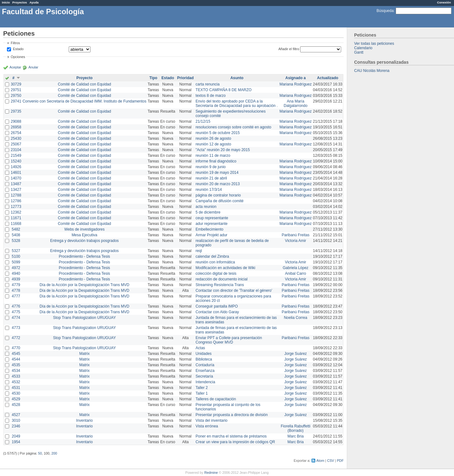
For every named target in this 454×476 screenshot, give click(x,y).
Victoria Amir (296, 241)
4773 (16, 328)
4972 (16, 268)
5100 (16, 256)
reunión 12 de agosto (213, 144)
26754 (16, 133)
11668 (16, 224)
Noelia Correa (295, 318)
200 (54, 453)
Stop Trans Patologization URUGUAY (84, 318)
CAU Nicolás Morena (372, 71)
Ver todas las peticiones (374, 44)
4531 (16, 388)
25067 (16, 144)
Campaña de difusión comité (219, 201)
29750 (16, 96)
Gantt (359, 52)
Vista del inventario (211, 420)
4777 (16, 296)
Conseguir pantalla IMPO (217, 306)
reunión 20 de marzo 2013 (218, 184)
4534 (16, 371)
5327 (16, 251)
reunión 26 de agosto (213, 138)
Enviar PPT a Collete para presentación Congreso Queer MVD (229, 340)
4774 (16, 318)
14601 (16, 173)
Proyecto (84, 78)
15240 (16, 161)
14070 (16, 178)
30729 (16, 84)
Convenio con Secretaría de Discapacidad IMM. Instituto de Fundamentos (84, 101)
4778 (16, 291)
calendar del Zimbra (212, 256)
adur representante (211, 224)
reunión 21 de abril (211, 178)
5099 (16, 262)
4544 (16, 359)
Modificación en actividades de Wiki (225, 268)
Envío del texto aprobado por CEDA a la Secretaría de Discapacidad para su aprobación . (236, 103)
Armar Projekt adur (211, 235)
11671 (16, 218)
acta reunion (206, 207)
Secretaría (204, 376)
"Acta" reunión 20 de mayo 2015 (223, 150)
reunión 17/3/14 (209, 190)
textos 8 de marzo (210, 96)
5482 (16, 229)
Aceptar (15, 67)
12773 (16, 207)
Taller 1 (202, 393)
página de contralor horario (218, 195)
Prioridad (186, 78)
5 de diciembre (208, 212)
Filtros (15, 43)
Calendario (363, 48)
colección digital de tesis (216, 273)
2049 (16, 436)
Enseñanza (205, 371)
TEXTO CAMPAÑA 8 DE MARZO (224, 90)
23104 (16, 150)
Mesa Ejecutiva (84, 235)
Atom (320, 461)
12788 (16, 195)
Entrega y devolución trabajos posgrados (84, 241)
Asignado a (296, 78)
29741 (16, 101)
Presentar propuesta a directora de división (232, 415)
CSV (330, 461)
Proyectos (20, 2)
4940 (16, 273)
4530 (16, 393)
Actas (200, 348)
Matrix (84, 354)
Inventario (84, 420)
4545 (16, 354)
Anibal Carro (296, 273)
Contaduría (205, 365)
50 (40, 453)
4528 (16, 405)
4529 (16, 399)
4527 (16, 415)
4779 (16, 285)
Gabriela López (296, 268)
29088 (16, 121)
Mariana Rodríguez (295, 84)
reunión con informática (215, 262)
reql (199, 251)
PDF (340, 461)
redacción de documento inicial (221, 279)
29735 (16, 111)
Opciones (18, 57)
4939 (16, 279)
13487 (16, 184)
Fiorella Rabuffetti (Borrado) (296, 428)
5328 (16, 241)
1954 (16, 442)
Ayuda (34, 2)
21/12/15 (203, 121)
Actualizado (328, 78)
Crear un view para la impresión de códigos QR (235, 442)
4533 (16, 376)
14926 (16, 167)
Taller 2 (202, 388)
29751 (16, 90)
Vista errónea (207, 426)
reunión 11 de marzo (213, 156)
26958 (16, 127)
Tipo (153, 78)
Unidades (204, 354)
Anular (33, 67)
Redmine (211, 473)
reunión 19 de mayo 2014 (217, 173)
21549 (16, 156)
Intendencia (205, 382)
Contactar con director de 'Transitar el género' (234, 291)
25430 (16, 138)
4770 (16, 348)
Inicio (6, 2)
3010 (16, 420)
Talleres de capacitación (216, 399)
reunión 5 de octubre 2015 (218, 133)
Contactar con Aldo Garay (217, 312)
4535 (16, 365)
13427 (16, 190)
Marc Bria (296, 436)
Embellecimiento (209, 229)
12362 (16, 212)
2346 (16, 426)
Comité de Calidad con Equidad (84, 84)
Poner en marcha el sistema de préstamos (231, 436)
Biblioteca (204, 359)
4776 (16, 306)
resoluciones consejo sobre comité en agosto (233, 127)
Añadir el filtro (289, 49)
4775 (16, 312)
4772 (16, 338)
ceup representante (212, 218)
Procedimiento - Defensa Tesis (85, 256)
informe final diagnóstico (216, 161)
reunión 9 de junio (210, 167)
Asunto (237, 78)
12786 (16, 201)
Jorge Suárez (296, 354)
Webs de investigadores (84, 229)
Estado (18, 49)
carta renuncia (207, 84)
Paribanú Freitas (295, 235)
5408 (16, 235)
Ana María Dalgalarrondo (296, 103)
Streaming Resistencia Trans (220, 285)
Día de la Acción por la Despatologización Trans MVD (84, 285)
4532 (16, 382)
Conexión (444, 2)
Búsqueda (385, 11)
